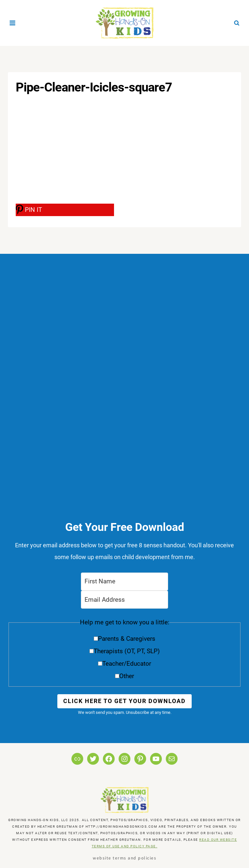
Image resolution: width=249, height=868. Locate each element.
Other (127, 676)
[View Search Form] (237, 23)
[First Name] (125, 582)
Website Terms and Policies (125, 858)
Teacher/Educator (127, 664)
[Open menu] (13, 23)
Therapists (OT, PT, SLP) (127, 651)
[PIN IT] (65, 210)
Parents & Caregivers (127, 639)
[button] (125, 651)
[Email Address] (125, 600)
